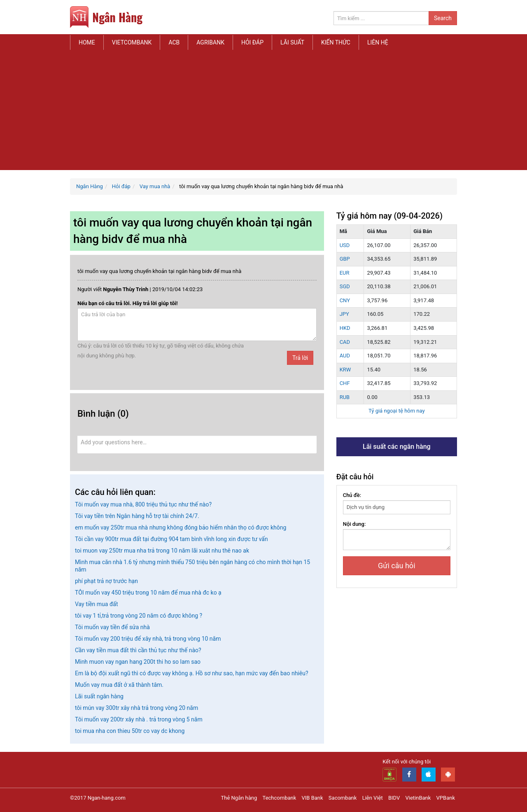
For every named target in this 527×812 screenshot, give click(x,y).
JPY (344, 314)
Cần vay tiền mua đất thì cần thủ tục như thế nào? (138, 650)
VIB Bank (312, 798)
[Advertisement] (263, 112)
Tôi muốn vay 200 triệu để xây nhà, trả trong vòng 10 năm (148, 639)
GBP (345, 259)
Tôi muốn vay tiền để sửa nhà (112, 627)
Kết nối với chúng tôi (407, 762)
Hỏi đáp (252, 42)
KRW (345, 370)
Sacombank (343, 798)
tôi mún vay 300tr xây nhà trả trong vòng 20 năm (136, 708)
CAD (345, 342)
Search (443, 18)
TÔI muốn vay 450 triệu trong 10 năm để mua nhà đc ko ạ (148, 593)
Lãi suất (292, 42)
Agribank (210, 42)
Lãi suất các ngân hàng (397, 447)
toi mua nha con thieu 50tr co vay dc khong (130, 731)
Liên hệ (378, 42)
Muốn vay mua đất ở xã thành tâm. (119, 685)
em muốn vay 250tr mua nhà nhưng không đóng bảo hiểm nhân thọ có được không (181, 527)
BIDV (394, 798)
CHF (345, 383)
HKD (345, 328)
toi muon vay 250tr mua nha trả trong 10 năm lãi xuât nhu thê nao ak (162, 551)
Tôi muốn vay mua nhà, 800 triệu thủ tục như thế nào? (143, 504)
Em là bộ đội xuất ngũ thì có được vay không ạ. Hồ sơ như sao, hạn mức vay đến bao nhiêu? (192, 673)
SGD (345, 286)
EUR (345, 273)
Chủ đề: (352, 495)
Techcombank (280, 798)
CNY (345, 300)
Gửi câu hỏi (396, 566)
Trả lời (300, 358)
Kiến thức (336, 42)
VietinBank (418, 798)
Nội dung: (354, 524)
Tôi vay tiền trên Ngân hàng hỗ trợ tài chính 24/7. (137, 516)
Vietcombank (132, 42)
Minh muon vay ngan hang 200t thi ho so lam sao (138, 662)
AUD (345, 356)
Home (87, 42)
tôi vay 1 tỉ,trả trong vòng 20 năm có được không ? (139, 616)
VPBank (446, 798)
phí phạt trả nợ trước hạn (106, 581)
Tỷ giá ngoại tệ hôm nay (397, 411)
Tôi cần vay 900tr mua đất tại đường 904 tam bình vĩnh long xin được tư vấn (171, 539)
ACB (174, 42)
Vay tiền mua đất (96, 604)
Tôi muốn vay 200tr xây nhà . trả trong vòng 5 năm (139, 719)
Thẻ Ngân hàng (239, 798)
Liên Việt (373, 798)
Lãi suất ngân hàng (99, 696)
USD (345, 245)
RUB (345, 397)
